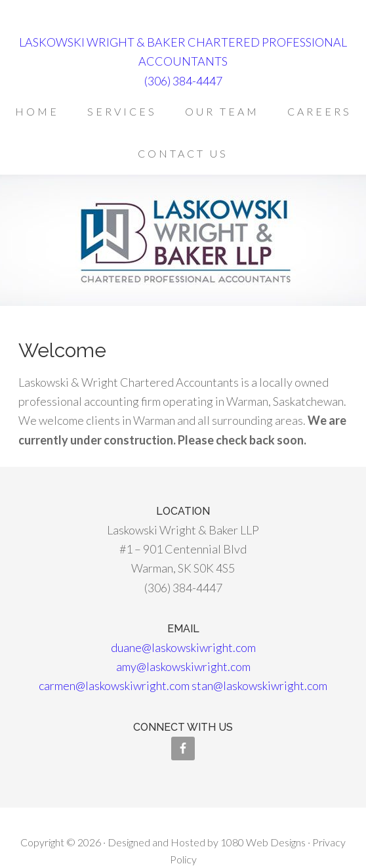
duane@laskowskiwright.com (183, 647)
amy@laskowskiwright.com (183, 666)
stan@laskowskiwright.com (259, 685)
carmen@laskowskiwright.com (114, 685)
